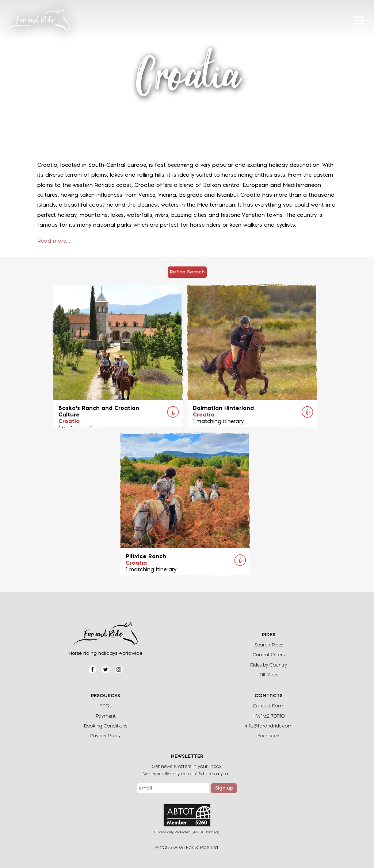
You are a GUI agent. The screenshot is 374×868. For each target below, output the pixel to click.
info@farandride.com (269, 726)
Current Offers (269, 655)
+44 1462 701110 (269, 716)
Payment (106, 716)
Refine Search (187, 272)
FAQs (105, 706)
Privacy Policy (105, 736)
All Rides (269, 675)
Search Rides (269, 645)
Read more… (54, 241)
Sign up (224, 788)
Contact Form (269, 706)
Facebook (269, 736)
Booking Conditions (106, 726)
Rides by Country (269, 665)
